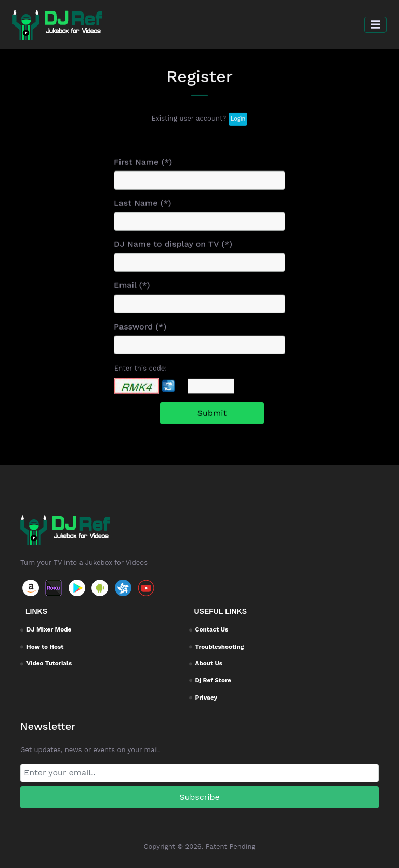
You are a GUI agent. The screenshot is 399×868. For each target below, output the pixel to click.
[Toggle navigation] (376, 25)
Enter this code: (141, 378)
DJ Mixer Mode (49, 629)
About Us (209, 663)
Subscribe (199, 797)
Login (238, 121)
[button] (376, 25)
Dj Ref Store (213, 680)
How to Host (45, 647)
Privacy (207, 698)
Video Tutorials (49, 663)
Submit (212, 423)
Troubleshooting (220, 647)
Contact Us (212, 629)
